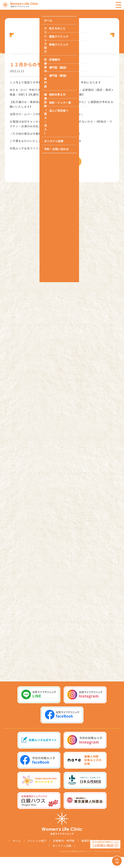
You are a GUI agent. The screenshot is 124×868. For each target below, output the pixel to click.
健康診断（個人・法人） (96, 852)
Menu (118, 5)
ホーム (17, 852)
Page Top (114, 858)
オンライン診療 (62, 857)
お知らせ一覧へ (66, 166)
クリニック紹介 (37, 852)
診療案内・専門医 (64, 852)
